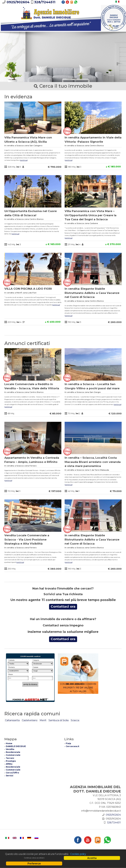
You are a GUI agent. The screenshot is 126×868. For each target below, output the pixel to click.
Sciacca (75, 720)
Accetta (92, 858)
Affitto (9, 764)
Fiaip (68, 743)
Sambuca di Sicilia (59, 720)
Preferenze (34, 863)
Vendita (10, 749)
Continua (24, 160)
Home (9, 743)
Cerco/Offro (12, 773)
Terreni (10, 758)
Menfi (43, 720)
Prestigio (11, 761)
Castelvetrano (30, 720)
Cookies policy (78, 854)
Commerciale (13, 755)
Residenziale (13, 752)
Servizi (10, 776)
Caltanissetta (12, 720)
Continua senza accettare (34, 858)
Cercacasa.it (72, 746)
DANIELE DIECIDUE (16, 746)
